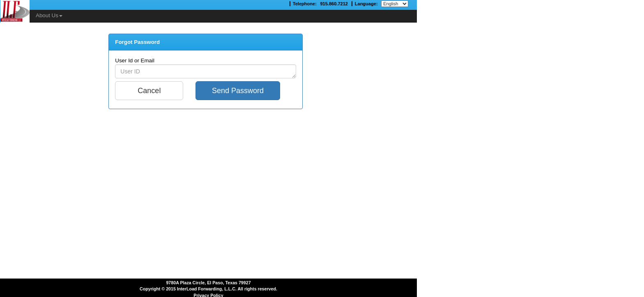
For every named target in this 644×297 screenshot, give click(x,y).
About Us (49, 15)
